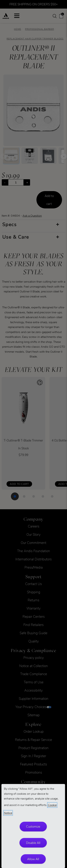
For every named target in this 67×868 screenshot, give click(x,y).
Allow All (33, 859)
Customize (33, 827)
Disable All (33, 843)
